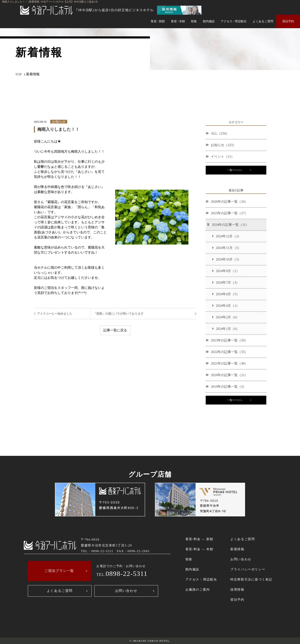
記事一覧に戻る (115, 330)
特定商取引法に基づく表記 (251, 579)
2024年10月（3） (227, 259)
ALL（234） (217, 133)
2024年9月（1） (226, 271)
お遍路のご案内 (198, 589)
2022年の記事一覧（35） (227, 352)
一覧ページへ (235, 170)
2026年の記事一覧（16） (227, 202)
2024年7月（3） (226, 282)
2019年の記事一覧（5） (226, 387)
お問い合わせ (126, 591)
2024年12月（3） (227, 236)
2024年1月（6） (226, 329)
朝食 (194, 21)
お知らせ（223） (221, 145)
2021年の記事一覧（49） (227, 363)
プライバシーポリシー (248, 569)
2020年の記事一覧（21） (227, 375)
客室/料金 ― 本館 (199, 549)
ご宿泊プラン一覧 (59, 571)
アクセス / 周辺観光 (234, 21)
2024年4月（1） (226, 306)
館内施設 (209, 21)
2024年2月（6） (226, 317)
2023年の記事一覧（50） (227, 340)
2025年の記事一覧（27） (227, 213)
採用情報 (237, 589)
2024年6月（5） (226, 294)
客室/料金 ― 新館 (199, 539)
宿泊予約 (288, 21)
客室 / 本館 (178, 21)
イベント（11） (220, 157)
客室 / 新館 (158, 21)
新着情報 (237, 549)
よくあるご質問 (263, 21)
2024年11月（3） (226, 248)
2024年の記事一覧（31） (228, 225)
